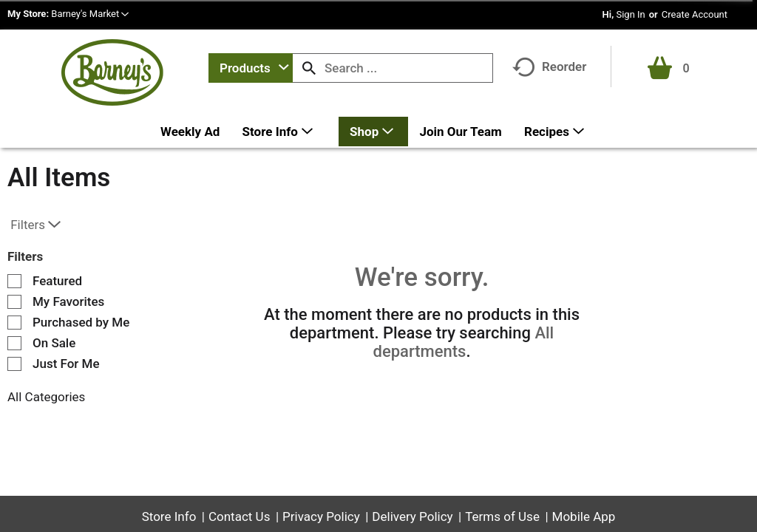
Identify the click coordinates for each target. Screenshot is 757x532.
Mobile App (584, 516)
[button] (90, 14)
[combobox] (251, 68)
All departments (464, 342)
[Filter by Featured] (14, 281)
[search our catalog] (309, 68)
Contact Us (239, 516)
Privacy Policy (321, 516)
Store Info (169, 516)
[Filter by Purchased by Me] (14, 323)
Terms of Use (502, 516)
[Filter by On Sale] (14, 343)
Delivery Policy (412, 516)
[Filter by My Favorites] (14, 302)
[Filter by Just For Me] (14, 364)
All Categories (46, 397)
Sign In (630, 14)
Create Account (695, 14)
